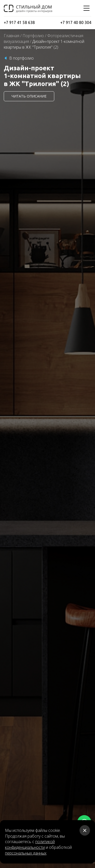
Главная (11, 36)
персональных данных (26, 853)
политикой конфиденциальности (30, 844)
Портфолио (33, 36)
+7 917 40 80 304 (76, 22)
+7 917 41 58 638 (19, 22)
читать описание (29, 96)
